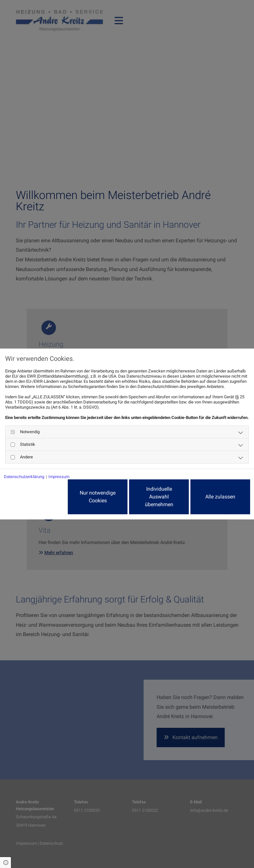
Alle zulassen (220, 497)
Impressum (59, 477)
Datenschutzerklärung (24, 477)
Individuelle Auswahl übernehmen (159, 497)
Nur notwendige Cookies (98, 497)
